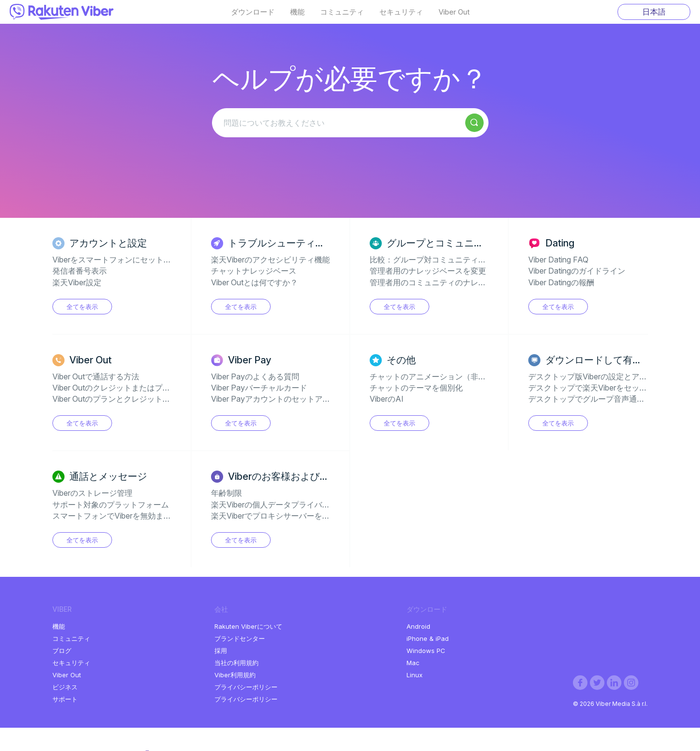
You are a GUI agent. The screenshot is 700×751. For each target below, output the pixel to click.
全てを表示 (82, 307)
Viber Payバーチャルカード (259, 388)
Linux (415, 675)
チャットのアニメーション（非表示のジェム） (451, 376)
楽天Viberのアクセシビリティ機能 (270, 260)
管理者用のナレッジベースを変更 (428, 271)
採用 (221, 651)
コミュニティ (342, 12)
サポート (65, 699)
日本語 (654, 12)
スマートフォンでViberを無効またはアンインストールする (155, 516)
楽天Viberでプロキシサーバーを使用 (274, 516)
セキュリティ (401, 12)
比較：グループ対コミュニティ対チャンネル (447, 260)
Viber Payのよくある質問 (255, 376)
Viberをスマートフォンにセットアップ (120, 260)
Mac (413, 663)
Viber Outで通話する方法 (96, 376)
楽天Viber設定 (77, 282)
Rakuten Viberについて (248, 626)
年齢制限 (227, 493)
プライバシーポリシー (246, 687)
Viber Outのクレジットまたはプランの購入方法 (135, 388)
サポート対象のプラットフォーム (111, 505)
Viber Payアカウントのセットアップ (275, 399)
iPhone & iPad (428, 638)
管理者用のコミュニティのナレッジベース (443, 282)
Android (418, 626)
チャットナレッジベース (254, 271)
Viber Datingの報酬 (561, 282)
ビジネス (65, 687)
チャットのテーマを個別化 (416, 388)
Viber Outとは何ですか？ (254, 282)
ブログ (62, 651)
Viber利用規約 (235, 675)
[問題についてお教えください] (350, 123)
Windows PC (426, 651)
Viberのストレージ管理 (92, 493)
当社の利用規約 (236, 663)
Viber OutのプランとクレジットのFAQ (119, 399)
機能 (297, 12)
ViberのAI (387, 399)
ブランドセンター (240, 638)
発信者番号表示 (80, 271)
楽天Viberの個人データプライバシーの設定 (286, 505)
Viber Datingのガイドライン (577, 271)
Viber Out (454, 12)
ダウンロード (253, 12)
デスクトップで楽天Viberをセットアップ (599, 388)
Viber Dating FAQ (558, 260)
